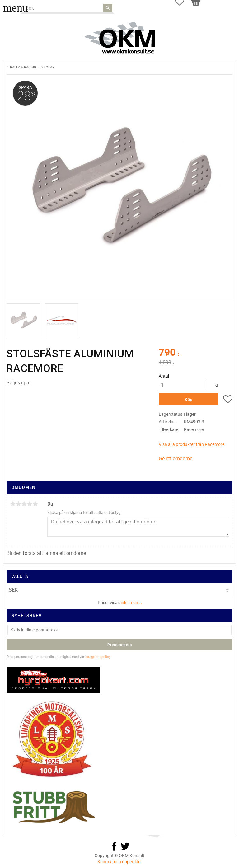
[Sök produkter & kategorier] (68, 8)
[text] (196, 353)
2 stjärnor (18, 504)
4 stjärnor (30, 504)
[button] (228, 400)
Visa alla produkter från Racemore (192, 444)
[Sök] (108, 8)
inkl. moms (131, 602)
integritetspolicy (98, 657)
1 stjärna (13, 504)
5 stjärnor (35, 504)
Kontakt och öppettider (120, 862)
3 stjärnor (24, 504)
